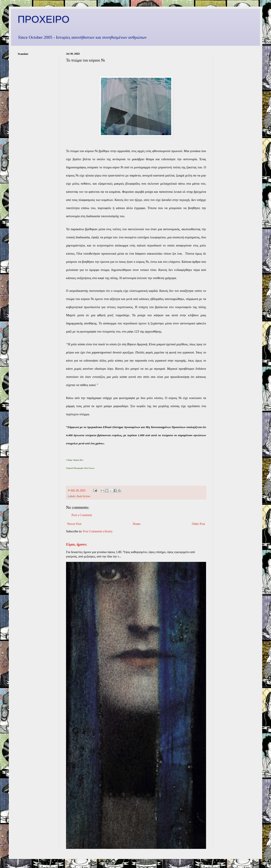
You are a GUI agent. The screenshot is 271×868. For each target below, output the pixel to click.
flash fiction (83, 496)
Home (137, 524)
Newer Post (74, 524)
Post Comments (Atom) (98, 531)
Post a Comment (82, 515)
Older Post (199, 524)
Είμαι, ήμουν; (77, 544)
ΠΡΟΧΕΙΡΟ (43, 19)
